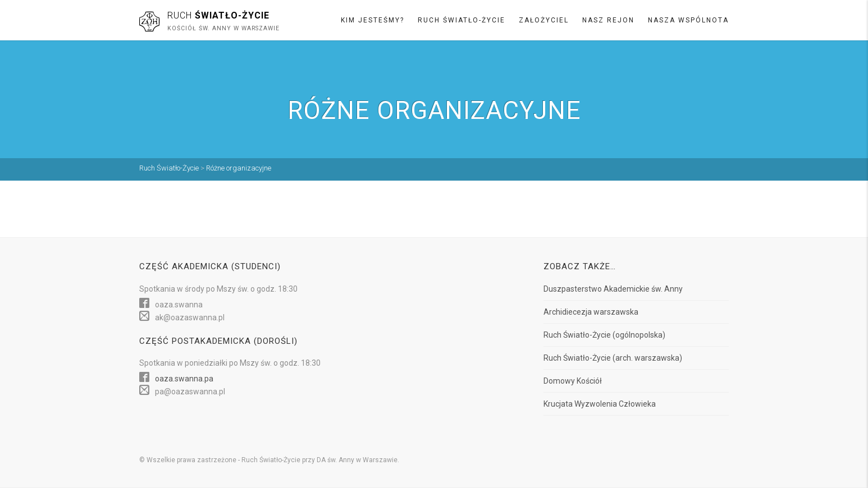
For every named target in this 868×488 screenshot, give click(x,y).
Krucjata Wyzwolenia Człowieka (600, 404)
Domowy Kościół (573, 381)
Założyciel (544, 20)
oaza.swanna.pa (184, 379)
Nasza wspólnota (688, 20)
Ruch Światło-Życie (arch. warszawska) (613, 358)
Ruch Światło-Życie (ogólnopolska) (604, 335)
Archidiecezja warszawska (591, 312)
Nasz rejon (608, 20)
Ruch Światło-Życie (462, 20)
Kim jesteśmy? (373, 20)
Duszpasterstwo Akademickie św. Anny (613, 289)
